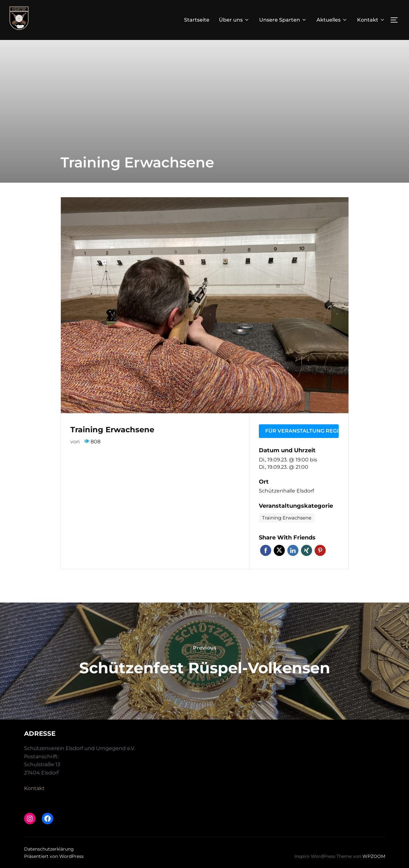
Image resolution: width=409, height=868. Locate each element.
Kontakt (371, 20)
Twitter (279, 550)
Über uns (234, 20)
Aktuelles (332, 20)
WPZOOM (374, 856)
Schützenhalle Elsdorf (286, 491)
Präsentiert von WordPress (54, 856)
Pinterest (320, 550)
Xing (307, 550)
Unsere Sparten (283, 20)
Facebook (266, 550)
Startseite (197, 20)
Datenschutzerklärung (49, 849)
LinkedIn (293, 550)
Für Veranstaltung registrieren (302, 431)
